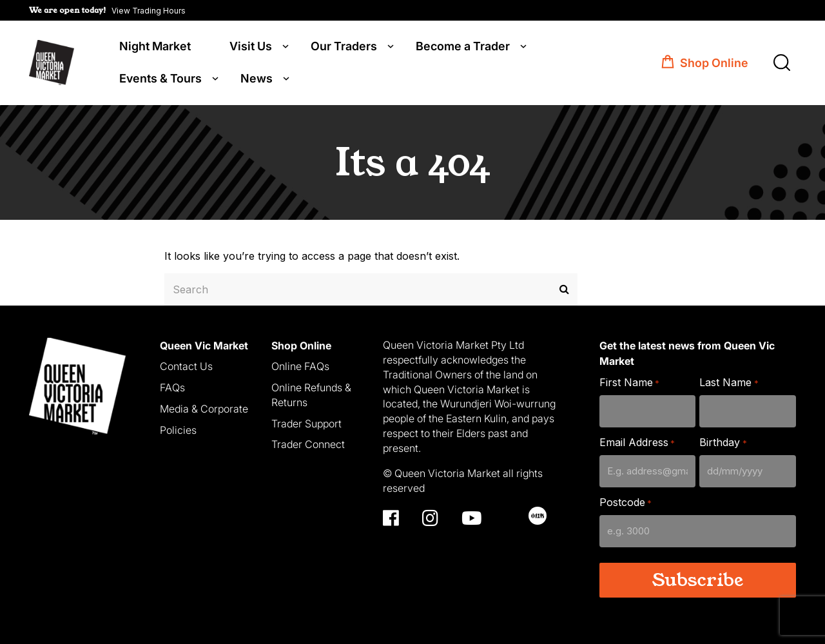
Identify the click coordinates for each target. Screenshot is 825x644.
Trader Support (306, 422)
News (257, 79)
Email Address (637, 442)
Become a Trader (463, 46)
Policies (178, 429)
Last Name (729, 382)
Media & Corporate (204, 408)
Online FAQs (300, 366)
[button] (107, 10)
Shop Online (714, 63)
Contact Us (186, 366)
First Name (629, 382)
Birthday (723, 442)
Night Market (155, 46)
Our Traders (344, 46)
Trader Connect (308, 444)
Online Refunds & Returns (311, 394)
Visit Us (251, 46)
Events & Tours (160, 79)
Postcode (626, 502)
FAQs (172, 387)
